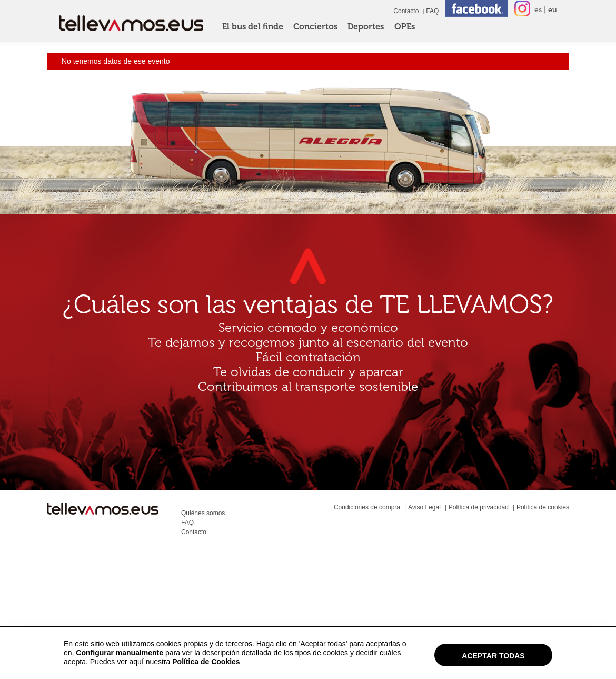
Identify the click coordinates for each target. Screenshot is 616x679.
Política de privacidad (479, 507)
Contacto (406, 11)
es (538, 10)
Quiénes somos (203, 513)
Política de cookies (543, 507)
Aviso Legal (424, 507)
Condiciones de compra (367, 507)
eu (553, 10)
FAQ (432, 11)
